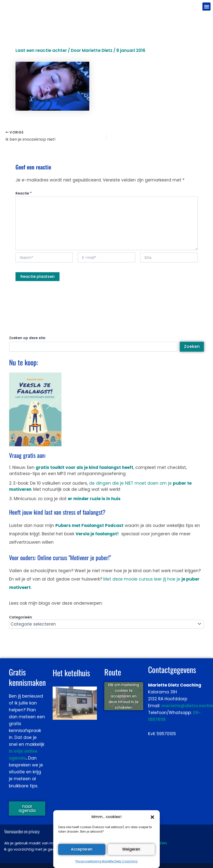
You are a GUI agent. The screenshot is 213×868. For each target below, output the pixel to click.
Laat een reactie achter (41, 50)
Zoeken (192, 346)
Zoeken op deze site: (27, 338)
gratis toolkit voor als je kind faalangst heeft (84, 467)
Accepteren (82, 849)
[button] (152, 817)
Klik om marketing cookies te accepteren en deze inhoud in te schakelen (124, 696)
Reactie (24, 193)
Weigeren (131, 849)
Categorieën (21, 617)
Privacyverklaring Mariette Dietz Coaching (106, 861)
